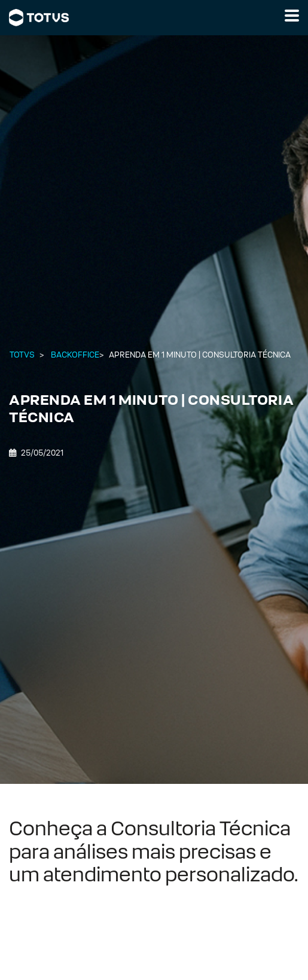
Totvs (22, 355)
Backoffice (75, 355)
